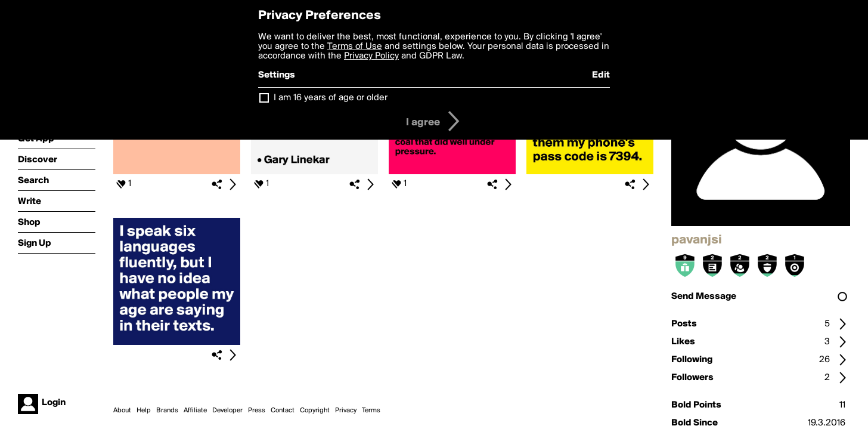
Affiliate (195, 411)
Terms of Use (355, 47)
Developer (227, 411)
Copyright (315, 411)
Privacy (346, 411)
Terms (371, 411)
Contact (283, 411)
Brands (167, 411)
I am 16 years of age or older (331, 98)
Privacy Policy (371, 56)
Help (144, 411)
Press (257, 411)
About (122, 411)
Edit (601, 75)
